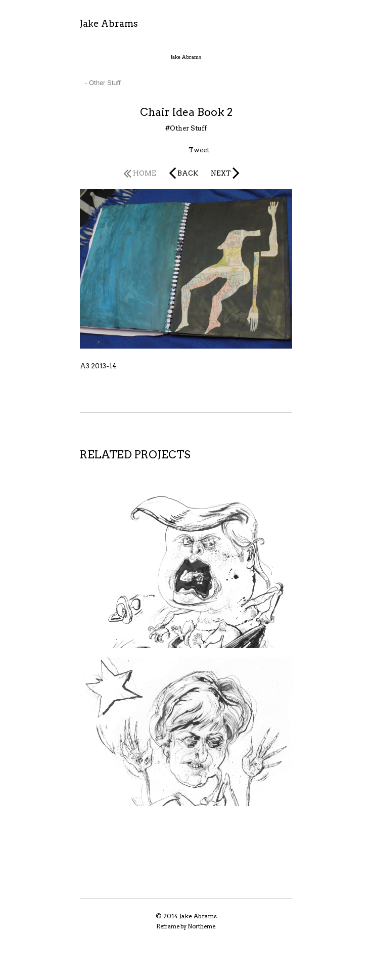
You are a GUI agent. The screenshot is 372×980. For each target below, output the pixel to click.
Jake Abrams (109, 24)
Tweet (199, 150)
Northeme (201, 926)
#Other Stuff (186, 128)
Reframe (168, 926)
